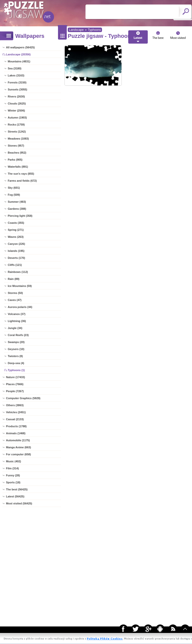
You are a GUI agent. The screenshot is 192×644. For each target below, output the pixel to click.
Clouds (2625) (17, 103)
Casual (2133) (15, 419)
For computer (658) (18, 454)
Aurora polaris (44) (20, 307)
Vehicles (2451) (16, 412)
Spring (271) (16, 230)
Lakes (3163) (16, 75)
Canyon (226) (16, 244)
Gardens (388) (17, 209)
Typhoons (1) (16, 370)
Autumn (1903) (17, 118)
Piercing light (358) (20, 216)
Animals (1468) (16, 433)
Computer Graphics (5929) (23, 398)
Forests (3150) (17, 82)
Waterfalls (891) (18, 167)
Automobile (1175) (18, 440)
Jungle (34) (15, 328)
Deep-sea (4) (16, 363)
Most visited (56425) (19, 503)
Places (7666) (15, 384)
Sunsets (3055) (17, 89)
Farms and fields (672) (22, 181)
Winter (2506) (16, 111)
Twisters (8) (15, 356)
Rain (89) (13, 279)
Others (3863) (15, 405)
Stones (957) (16, 146)
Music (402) (13, 461)
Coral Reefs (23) (18, 335)
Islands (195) (16, 251)
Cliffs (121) (15, 265)
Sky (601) (14, 188)
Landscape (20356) (18, 54)
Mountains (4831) (19, 61)
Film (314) (12, 468)
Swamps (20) (16, 342)
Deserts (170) (16, 258)
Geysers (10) (16, 349)
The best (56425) (17, 489)
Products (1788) (16, 426)
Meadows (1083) (18, 139)
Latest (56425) (15, 496)
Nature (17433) (15, 377)
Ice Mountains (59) (20, 286)
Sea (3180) (14, 68)
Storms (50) (15, 293)
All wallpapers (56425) (20, 47)
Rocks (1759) (16, 125)
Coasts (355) (16, 223)
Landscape (76, 30)
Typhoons (94, 30)
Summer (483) (17, 202)
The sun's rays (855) (21, 174)
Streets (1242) (17, 132)
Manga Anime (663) (18, 447)
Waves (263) (16, 237)
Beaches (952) (17, 153)
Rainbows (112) (18, 272)
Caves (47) (15, 300)
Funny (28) (13, 475)
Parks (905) (15, 160)
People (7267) (15, 391)
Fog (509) (14, 195)
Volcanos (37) (17, 314)
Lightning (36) (17, 321)
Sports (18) (13, 482)
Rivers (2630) (16, 96)
